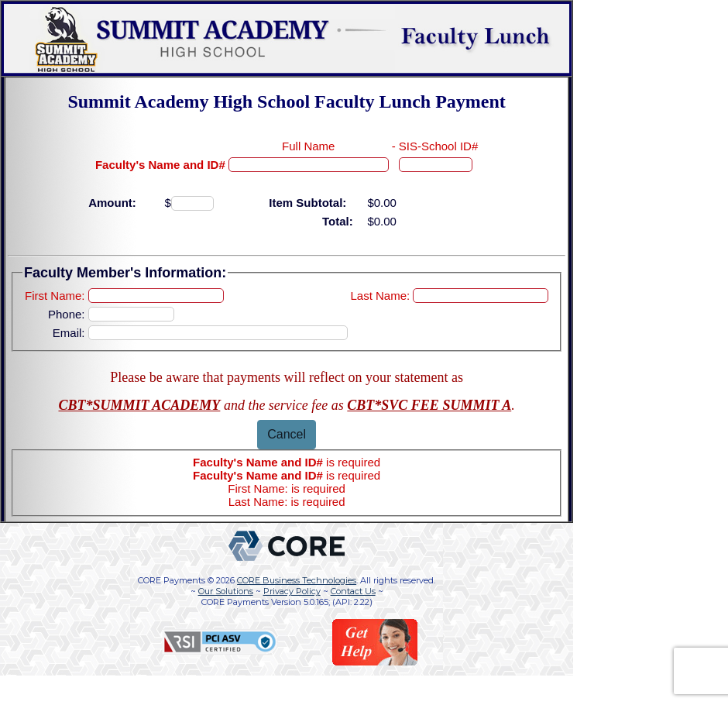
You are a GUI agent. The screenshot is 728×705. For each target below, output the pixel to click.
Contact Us (353, 591)
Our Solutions (226, 591)
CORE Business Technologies (297, 580)
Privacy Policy (292, 591)
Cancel (287, 434)
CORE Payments (172, 580)
